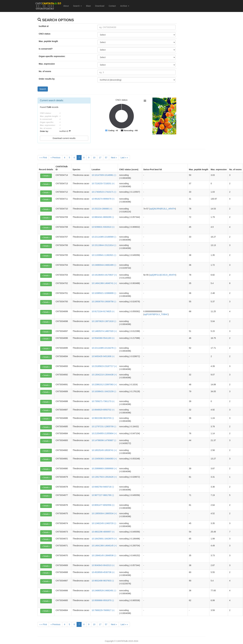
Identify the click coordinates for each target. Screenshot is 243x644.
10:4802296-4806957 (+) (103, 532)
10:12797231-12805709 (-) (104, 426)
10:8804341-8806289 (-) (103, 217)
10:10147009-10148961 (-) (104, 175)
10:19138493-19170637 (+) (104, 275)
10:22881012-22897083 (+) (104, 384)
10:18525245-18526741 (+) (104, 450)
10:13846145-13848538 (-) (104, 555)
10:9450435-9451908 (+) (103, 356)
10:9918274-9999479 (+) (103, 199)
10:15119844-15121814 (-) (104, 245)
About (66, 6)
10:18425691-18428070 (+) (104, 539)
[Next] (114, 158)
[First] (43, 158)
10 (94, 158)
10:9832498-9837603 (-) (103, 581)
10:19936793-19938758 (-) (104, 302)
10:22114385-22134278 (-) (104, 348)
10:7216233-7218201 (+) (103, 183)
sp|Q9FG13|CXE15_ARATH (163, 275)
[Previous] (56, 158)
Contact (112, 6)
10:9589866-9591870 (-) (103, 600)
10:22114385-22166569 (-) (104, 237)
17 (100, 158)
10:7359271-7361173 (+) (103, 401)
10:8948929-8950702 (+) (103, 410)
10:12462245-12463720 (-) (104, 523)
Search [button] (77, 6)
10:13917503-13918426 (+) (104, 477)
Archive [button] (125, 6)
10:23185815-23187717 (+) (104, 366)
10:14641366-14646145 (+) (104, 546)
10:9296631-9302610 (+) (103, 227)
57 (106, 158)
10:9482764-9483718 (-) (103, 487)
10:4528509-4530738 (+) (103, 572)
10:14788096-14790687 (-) (104, 440)
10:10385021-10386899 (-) (104, 293)
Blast (88, 6)
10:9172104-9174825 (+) (103, 311)
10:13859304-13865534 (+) (104, 513)
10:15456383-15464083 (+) (104, 459)
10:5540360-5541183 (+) (103, 338)
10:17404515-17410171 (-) (104, 192)
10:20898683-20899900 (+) (104, 468)
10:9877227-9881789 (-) (103, 495)
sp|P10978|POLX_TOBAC (156, 314)
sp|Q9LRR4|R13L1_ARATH (162, 209)
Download (100, 6)
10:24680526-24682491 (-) (104, 591)
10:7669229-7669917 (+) (103, 610)
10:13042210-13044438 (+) (104, 375)
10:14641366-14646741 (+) (104, 283)
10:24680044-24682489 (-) (104, 265)
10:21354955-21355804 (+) (104, 433)
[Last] (124, 158)
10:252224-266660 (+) (102, 209)
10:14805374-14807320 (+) (104, 331)
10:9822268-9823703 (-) (103, 418)
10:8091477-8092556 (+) (103, 505)
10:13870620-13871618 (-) (104, 321)
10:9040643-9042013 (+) (103, 565)
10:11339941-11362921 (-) (104, 255)
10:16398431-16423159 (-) (104, 391)
